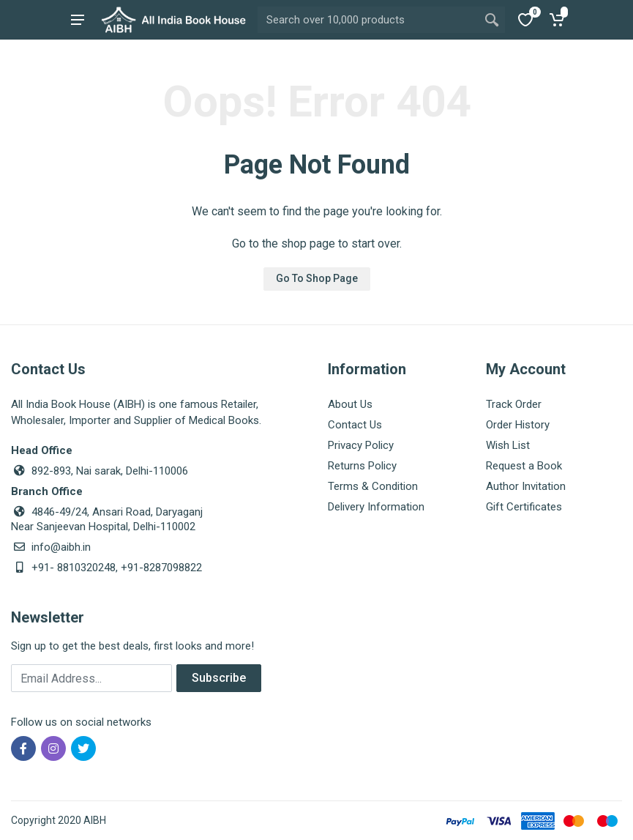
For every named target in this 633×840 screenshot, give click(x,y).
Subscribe (219, 678)
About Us (350, 404)
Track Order (514, 404)
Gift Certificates (524, 507)
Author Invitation (526, 486)
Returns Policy (362, 466)
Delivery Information (376, 507)
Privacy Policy (361, 445)
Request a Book (524, 466)
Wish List (508, 445)
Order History (518, 425)
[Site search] (368, 20)
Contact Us (355, 425)
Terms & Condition (373, 486)
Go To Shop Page (317, 278)
